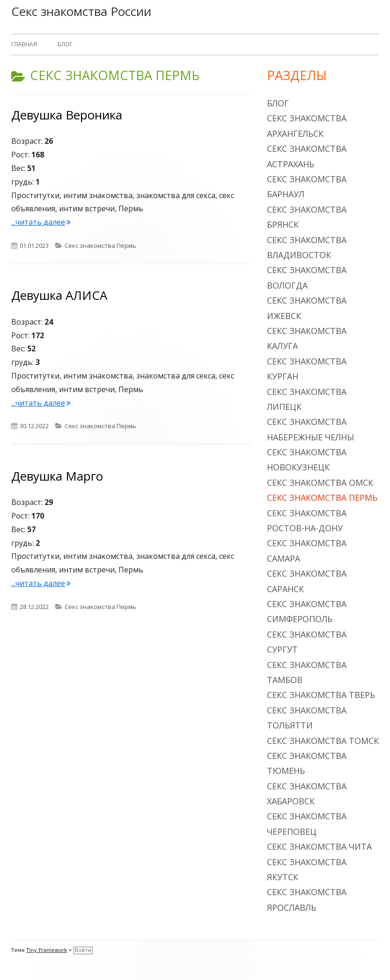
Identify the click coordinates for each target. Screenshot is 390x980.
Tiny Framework (47, 950)
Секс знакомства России (81, 11)
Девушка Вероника (67, 115)
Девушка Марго (57, 476)
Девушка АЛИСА (59, 295)
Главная (24, 44)
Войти (83, 950)
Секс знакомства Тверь (321, 695)
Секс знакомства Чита (319, 846)
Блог (65, 44)
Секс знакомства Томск (323, 741)
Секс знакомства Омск (320, 483)
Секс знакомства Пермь (100, 245)
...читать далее (41, 222)
